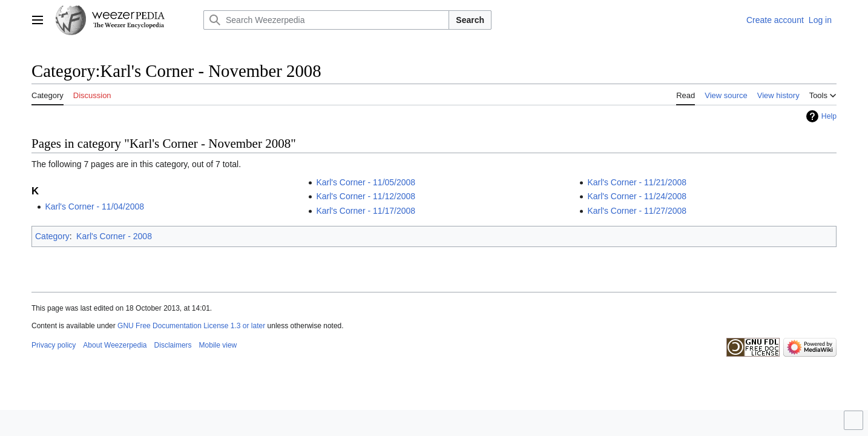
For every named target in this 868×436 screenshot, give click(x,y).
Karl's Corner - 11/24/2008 (637, 196)
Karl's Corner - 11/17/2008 (366, 211)
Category (52, 236)
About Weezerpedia (115, 345)
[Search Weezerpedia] (326, 20)
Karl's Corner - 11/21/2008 (637, 182)
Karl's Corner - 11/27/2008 (637, 211)
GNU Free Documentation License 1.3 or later (191, 326)
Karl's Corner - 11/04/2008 (94, 206)
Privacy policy (54, 345)
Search (470, 20)
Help (829, 116)
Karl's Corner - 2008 (114, 236)
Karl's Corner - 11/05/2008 (366, 182)
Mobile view (218, 345)
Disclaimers (173, 345)
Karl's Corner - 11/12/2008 (366, 196)
